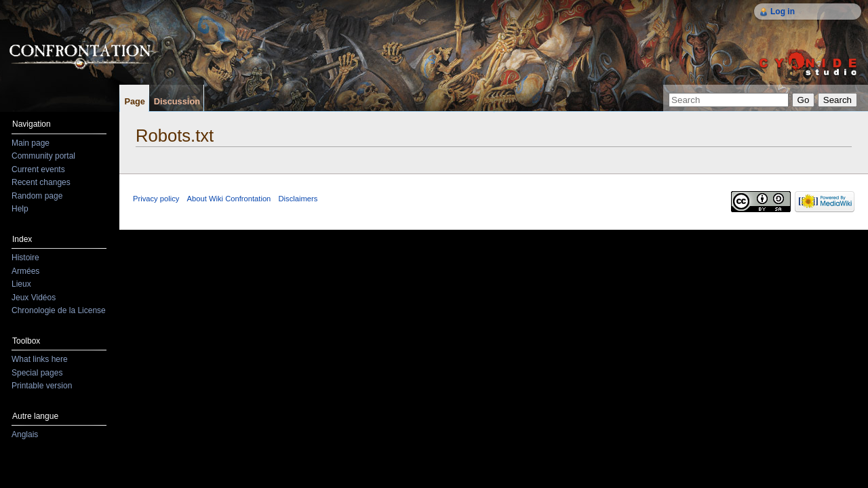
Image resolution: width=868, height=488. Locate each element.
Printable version (42, 386)
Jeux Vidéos (34, 298)
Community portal (43, 156)
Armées (25, 271)
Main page (31, 143)
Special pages (37, 373)
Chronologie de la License (59, 310)
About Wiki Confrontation (229, 199)
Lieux (21, 284)
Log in (783, 12)
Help (20, 209)
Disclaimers (298, 199)
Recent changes (41, 182)
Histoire (25, 258)
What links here (40, 359)
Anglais (25, 434)
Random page (37, 196)
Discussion (177, 101)
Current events (38, 169)
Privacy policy (156, 199)
